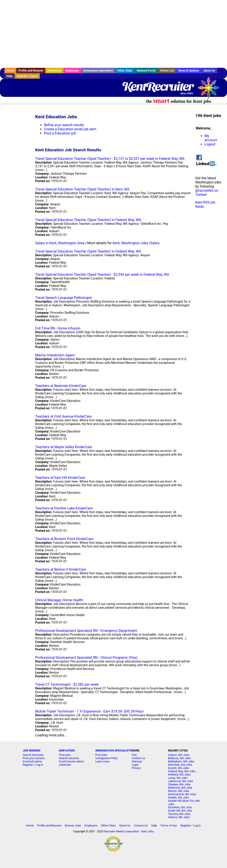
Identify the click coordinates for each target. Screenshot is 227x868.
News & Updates (189, 71)
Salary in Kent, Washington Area (60, 243)
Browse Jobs (73, 825)
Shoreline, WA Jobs (180, 807)
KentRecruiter (158, 86)
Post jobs (65, 755)
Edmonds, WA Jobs (180, 765)
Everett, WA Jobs (178, 768)
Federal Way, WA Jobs (182, 771)
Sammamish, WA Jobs (182, 794)
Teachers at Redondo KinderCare (61, 386)
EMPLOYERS (67, 750)
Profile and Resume (31, 71)
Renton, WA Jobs (179, 791)
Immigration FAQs (107, 758)
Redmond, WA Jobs (180, 788)
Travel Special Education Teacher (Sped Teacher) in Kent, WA (82, 189)
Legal (135, 765)
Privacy (136, 768)
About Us (209, 71)
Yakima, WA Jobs (179, 817)
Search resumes (69, 758)
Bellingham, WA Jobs (181, 761)
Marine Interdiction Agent (55, 355)
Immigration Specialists (98, 71)
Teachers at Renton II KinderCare (61, 569)
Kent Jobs (148, 831)
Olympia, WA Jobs (179, 784)
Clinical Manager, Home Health (59, 600)
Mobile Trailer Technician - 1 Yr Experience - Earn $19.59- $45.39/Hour (90, 711)
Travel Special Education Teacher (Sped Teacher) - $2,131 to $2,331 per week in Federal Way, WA (110, 159)
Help (10, 76)
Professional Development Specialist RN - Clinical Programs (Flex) (86, 658)
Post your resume (34, 758)
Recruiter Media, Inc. (211, 90)
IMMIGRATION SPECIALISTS (114, 750)
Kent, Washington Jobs (130, 243)
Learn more (103, 761)
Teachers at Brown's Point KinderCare (64, 539)
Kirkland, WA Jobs (179, 775)
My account (211, 138)
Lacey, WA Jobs (178, 778)
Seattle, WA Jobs (178, 797)
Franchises (54, 71)
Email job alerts (32, 761)
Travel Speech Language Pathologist (64, 298)
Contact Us (141, 825)
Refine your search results (64, 125)
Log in (39, 765)
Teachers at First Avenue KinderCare (63, 416)
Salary (155, 243)
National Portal (146, 71)
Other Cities (125, 71)
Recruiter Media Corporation (122, 831)
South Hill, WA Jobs (180, 811)
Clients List (167, 71)
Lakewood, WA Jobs (180, 781)
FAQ (134, 755)
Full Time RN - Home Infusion (58, 328)
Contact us (138, 758)
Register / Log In (27, 76)
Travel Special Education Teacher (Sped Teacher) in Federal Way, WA (88, 220)
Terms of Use (169, 825)
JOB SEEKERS (32, 750)
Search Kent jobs (33, 755)
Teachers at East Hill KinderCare (60, 478)
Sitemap (137, 761)
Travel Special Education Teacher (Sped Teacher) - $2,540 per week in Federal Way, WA (102, 275)
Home (10, 71)
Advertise (65, 765)
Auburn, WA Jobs (179, 755)
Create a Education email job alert (70, 129)
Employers (72, 71)
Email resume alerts (71, 761)
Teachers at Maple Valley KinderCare (64, 447)
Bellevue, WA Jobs (179, 758)
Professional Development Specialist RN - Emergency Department (86, 631)
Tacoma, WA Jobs (179, 814)
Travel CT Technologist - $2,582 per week (67, 684)
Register (28, 765)
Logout (210, 144)
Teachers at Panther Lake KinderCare (64, 508)
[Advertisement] (113, 34)
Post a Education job (60, 133)
